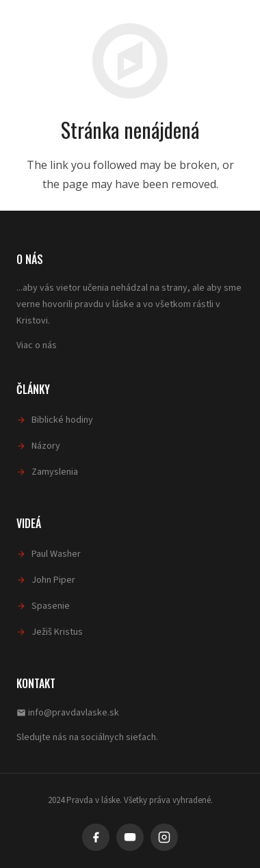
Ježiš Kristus (57, 632)
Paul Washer (56, 554)
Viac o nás (37, 345)
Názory (46, 446)
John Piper (53, 580)
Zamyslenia (55, 472)
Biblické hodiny (62, 420)
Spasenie (51, 606)
